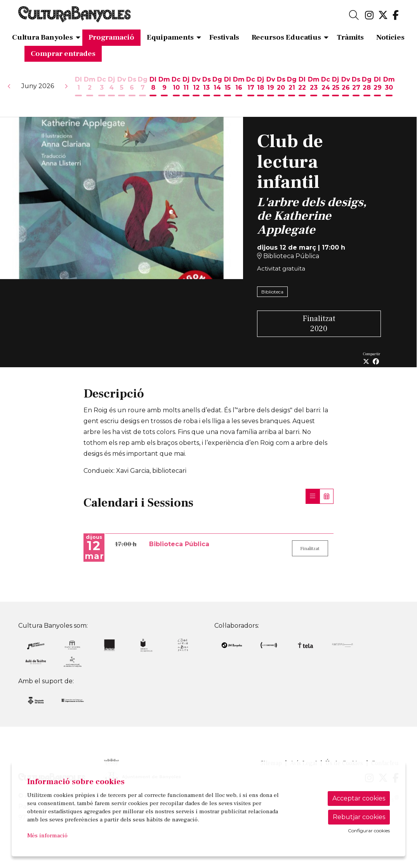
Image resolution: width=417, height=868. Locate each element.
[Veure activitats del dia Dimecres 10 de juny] (176, 87)
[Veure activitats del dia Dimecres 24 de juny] (326, 87)
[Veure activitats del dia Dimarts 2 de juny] (90, 87)
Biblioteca (272, 292)
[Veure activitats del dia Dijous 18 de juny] (261, 87)
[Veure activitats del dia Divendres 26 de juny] (346, 87)
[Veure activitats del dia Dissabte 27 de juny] (356, 87)
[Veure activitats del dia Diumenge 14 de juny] (217, 87)
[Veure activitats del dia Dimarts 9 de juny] (164, 87)
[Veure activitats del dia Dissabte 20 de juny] (281, 87)
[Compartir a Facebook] (376, 362)
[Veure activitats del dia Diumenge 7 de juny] (143, 87)
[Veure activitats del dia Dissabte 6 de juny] (132, 87)
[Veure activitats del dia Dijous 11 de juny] (186, 87)
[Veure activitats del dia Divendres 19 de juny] (271, 87)
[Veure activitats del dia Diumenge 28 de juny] (367, 87)
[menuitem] (369, 16)
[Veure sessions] (313, 496)
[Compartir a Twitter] (366, 362)
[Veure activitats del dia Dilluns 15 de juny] (228, 87)
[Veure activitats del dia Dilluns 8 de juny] (153, 87)
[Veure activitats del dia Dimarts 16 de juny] (239, 87)
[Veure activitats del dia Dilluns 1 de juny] (78, 87)
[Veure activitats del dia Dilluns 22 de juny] (302, 87)
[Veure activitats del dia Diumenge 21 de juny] (292, 87)
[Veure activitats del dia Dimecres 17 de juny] (251, 87)
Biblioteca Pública (288, 256)
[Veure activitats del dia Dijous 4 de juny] (111, 87)
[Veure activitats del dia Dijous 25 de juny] (336, 87)
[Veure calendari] (327, 496)
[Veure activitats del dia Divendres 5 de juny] (122, 87)
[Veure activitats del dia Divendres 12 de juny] (196, 87)
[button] (9, 86)
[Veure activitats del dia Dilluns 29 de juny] (377, 87)
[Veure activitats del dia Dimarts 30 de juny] (389, 87)
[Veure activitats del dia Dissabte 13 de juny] (207, 87)
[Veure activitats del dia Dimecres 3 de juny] (102, 87)
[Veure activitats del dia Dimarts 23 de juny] (314, 87)
